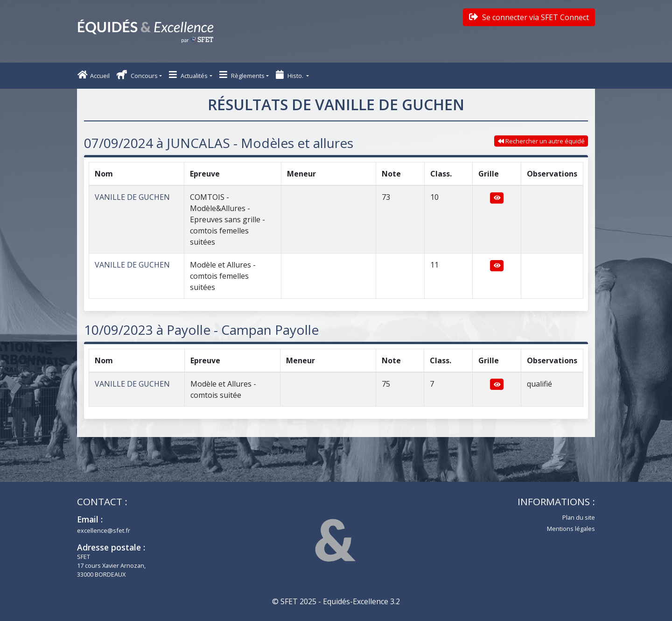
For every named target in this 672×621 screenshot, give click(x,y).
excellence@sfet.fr (104, 530)
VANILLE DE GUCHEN (132, 197)
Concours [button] (137, 75)
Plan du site (579, 517)
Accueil (94, 75)
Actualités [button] (188, 75)
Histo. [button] (290, 75)
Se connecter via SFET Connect (529, 17)
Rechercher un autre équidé (541, 141)
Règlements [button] (242, 75)
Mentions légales (571, 529)
